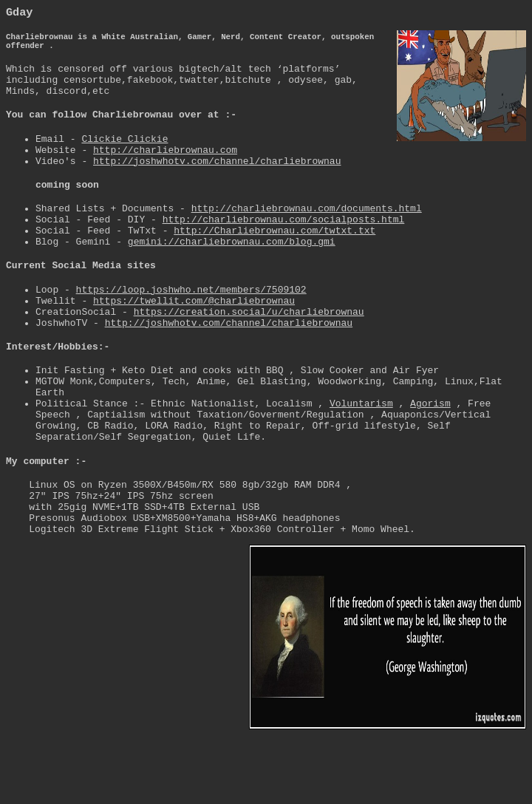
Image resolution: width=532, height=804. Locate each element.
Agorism (430, 457)
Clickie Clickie (125, 155)
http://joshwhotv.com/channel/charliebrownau (217, 182)
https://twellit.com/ (194, 339)
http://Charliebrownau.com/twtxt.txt (274, 260)
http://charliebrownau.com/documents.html (307, 234)
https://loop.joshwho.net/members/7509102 (191, 326)
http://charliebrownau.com (165, 168)
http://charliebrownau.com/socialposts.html (284, 247)
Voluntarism (361, 457)
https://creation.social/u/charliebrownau (249, 352)
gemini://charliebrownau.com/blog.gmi (232, 273)
